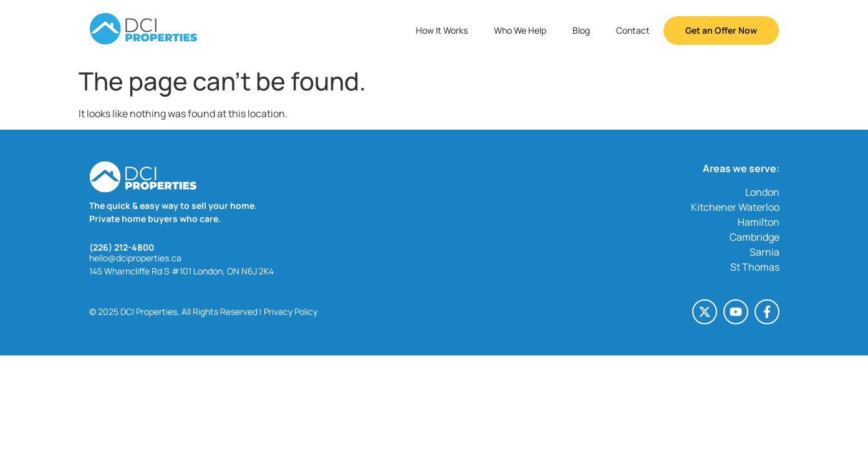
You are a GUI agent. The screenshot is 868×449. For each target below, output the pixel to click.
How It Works (442, 30)
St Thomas (755, 267)
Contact (633, 30)
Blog (581, 30)
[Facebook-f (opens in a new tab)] (767, 312)
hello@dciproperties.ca (135, 258)
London (762, 192)
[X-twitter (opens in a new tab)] (705, 312)
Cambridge (755, 237)
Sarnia (764, 252)
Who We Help (520, 30)
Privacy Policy (291, 311)
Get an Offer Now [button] (721, 30)
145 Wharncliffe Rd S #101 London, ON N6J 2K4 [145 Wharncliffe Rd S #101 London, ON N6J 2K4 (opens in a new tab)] (181, 271)
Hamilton (759, 222)
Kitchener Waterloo (735, 207)
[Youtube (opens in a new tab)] (736, 312)
